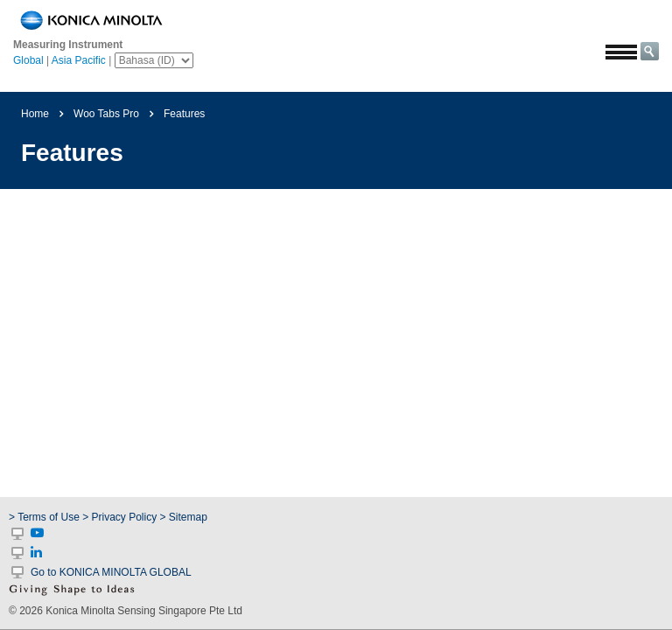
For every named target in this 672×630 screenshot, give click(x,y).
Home (35, 114)
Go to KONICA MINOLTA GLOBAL (111, 572)
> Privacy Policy (119, 517)
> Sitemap (184, 517)
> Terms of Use (45, 517)
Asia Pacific (79, 60)
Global (28, 60)
